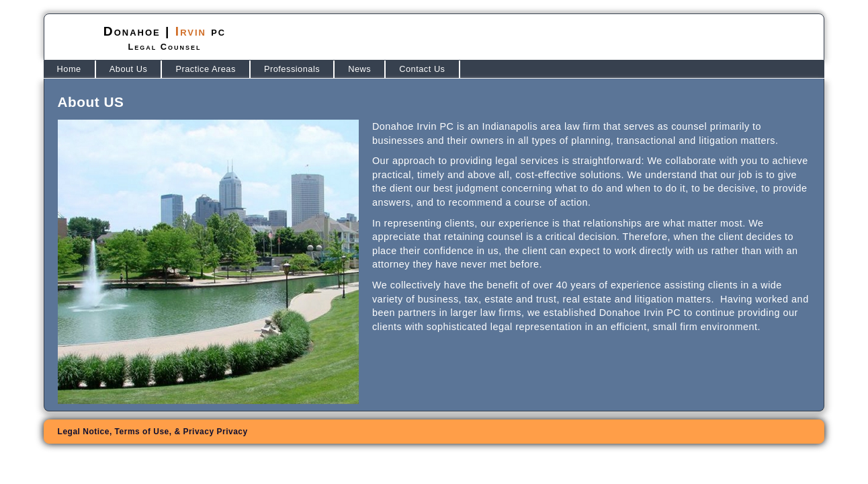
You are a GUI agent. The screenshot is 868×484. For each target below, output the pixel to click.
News (359, 69)
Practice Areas (206, 69)
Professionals (292, 69)
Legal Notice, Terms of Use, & (153, 432)
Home (69, 69)
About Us (129, 69)
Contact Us (422, 69)
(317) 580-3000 (736, 37)
